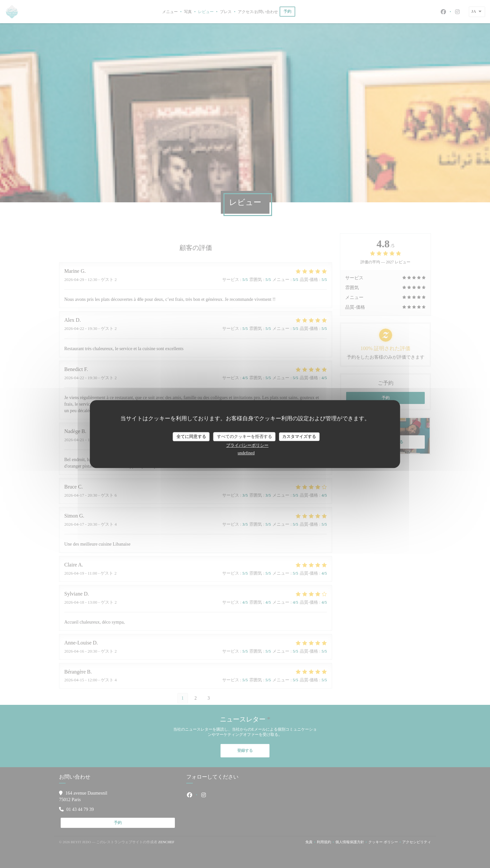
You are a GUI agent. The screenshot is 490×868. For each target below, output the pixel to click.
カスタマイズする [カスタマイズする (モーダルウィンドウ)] (299, 436)
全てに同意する (191, 436)
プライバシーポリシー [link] (247, 445)
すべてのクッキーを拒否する (245, 436)
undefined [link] (246, 453)
